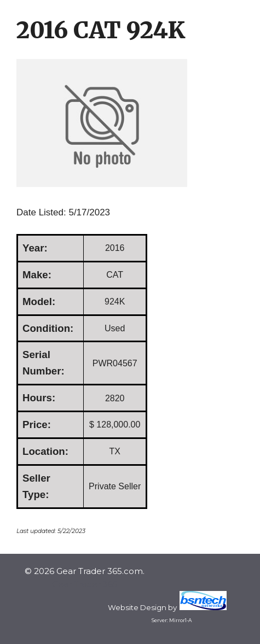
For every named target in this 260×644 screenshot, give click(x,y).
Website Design (137, 607)
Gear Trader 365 (85, 584)
